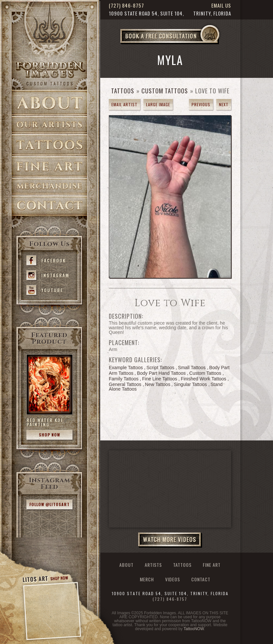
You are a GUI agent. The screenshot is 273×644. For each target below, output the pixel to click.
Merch (147, 579)
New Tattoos (158, 384)
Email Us (221, 5)
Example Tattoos (126, 368)
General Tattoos (125, 384)
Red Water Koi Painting (45, 422)
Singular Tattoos (190, 384)
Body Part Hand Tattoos (161, 373)
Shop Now (49, 435)
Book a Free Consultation (184, 44)
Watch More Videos (170, 540)
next (224, 104)
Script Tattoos (160, 368)
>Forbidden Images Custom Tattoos (49, 73)
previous (201, 104)
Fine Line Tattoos (160, 379)
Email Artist (124, 104)
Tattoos (49, 145)
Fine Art (49, 167)
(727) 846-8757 (126, 5)
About (49, 103)
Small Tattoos (192, 368)
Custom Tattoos (165, 91)
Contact (49, 206)
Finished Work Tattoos (203, 379)
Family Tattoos (124, 379)
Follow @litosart (49, 504)
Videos (173, 579)
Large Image (158, 104)
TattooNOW (194, 629)
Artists (49, 125)
